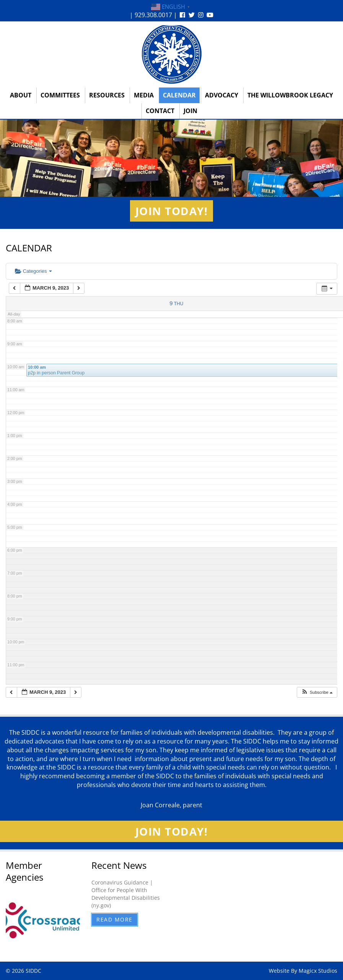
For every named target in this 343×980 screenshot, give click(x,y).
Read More (115, 919)
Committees (60, 95)
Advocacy (222, 95)
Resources (107, 95)
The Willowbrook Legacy (290, 95)
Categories (33, 271)
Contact (160, 111)
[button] (317, 692)
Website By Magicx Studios (303, 971)
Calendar (179, 95)
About (21, 95)
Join (190, 111)
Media (144, 95)
